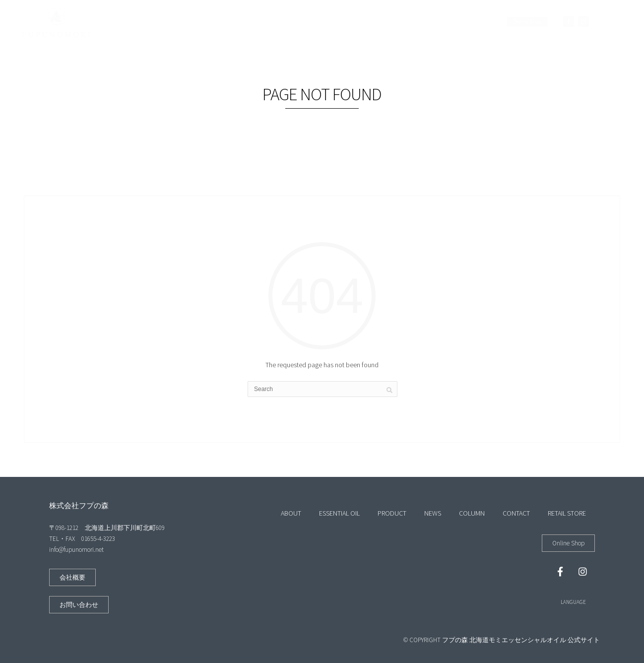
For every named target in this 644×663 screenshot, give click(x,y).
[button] (72, 577)
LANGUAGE (573, 602)
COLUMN (374, 21)
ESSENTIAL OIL (242, 21)
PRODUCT (294, 21)
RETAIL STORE (469, 21)
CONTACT (419, 21)
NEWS (335, 21)
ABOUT (193, 21)
